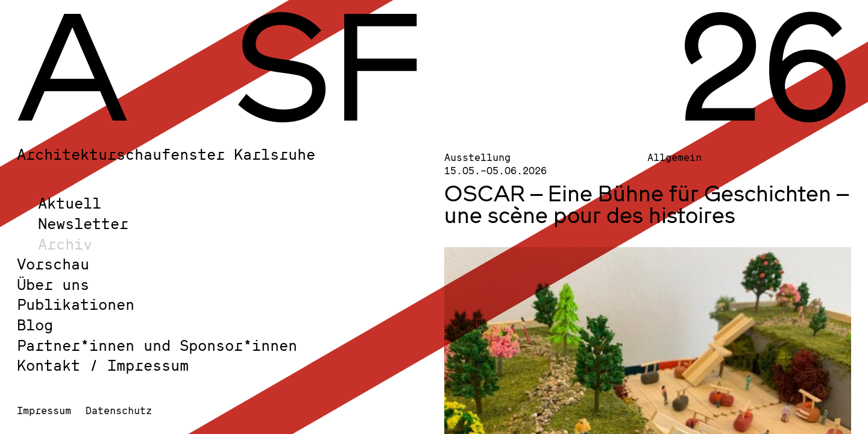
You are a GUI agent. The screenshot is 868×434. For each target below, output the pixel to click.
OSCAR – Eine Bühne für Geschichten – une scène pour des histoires (646, 204)
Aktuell (70, 203)
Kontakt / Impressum (103, 365)
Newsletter (83, 223)
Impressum (44, 410)
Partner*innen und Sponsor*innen (157, 345)
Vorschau (53, 264)
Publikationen (76, 304)
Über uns (53, 284)
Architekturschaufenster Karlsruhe (166, 154)
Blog (35, 325)
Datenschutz (119, 410)
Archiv (65, 244)
